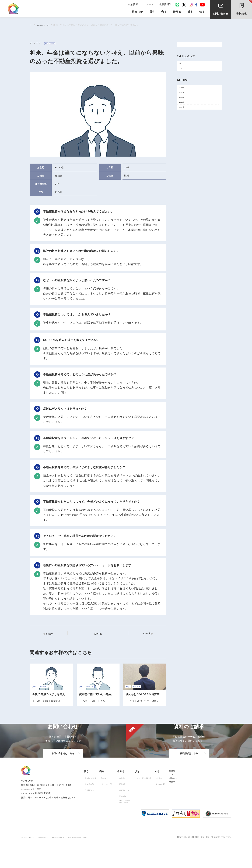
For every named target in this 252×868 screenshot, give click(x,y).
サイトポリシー (56, 861)
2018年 (185, 122)
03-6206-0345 (28, 817)
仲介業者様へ (144, 806)
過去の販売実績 (94, 806)
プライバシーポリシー (32, 861)
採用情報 (163, 6)
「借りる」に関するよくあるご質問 (147, 825)
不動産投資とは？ (95, 812)
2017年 (185, 129)
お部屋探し (143, 800)
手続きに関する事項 (78, 861)
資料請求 (244, 8)
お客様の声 (44, 25)
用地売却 (114, 800)
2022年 (185, 106)
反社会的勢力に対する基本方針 (108, 861)
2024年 (185, 98)
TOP (32, 25)
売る (183, 76)
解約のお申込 (144, 818)
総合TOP (137, 14)
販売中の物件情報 (95, 800)
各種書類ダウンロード (149, 812)
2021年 (185, 114)
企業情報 (134, 6)
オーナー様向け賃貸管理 (178, 800)
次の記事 (144, 634)
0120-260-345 (28, 821)
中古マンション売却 (120, 806)
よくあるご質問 (203, 806)
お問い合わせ (221, 15)
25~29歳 (56, 44)
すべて (184, 46)
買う (55, 25)
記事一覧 (100, 634)
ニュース (149, 6)
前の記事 (51, 634)
